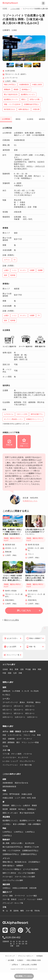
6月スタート (30, 710)
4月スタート (7, 710)
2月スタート (19, 706)
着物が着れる (8, 862)
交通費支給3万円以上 (30, 851)
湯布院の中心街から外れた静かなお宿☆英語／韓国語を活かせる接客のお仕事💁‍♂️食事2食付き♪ (35, 578)
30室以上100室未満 (20, 888)
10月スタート (8, 717)
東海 (34, 669)
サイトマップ (10, 956)
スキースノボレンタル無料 (25, 877)
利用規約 (40, 956)
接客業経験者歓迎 (9, 787)
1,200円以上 (7, 832)
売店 (4, 739)
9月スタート (30, 713)
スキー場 (6, 899)
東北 (11, 669)
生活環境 (30, 119)
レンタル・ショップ (10, 761)
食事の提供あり (9, 866)
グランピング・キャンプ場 (13, 903)
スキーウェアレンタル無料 (13, 880)
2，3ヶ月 (25, 691)
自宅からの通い (17, 843)
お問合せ (15, 965)
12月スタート (32, 717)
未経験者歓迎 (8, 783)
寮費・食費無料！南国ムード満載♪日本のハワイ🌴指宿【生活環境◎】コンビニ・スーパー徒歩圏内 (12, 532)
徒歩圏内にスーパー (27, 821)
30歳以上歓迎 (27, 794)
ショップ (22, 899)
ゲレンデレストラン (27, 761)
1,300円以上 (19, 832)
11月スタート (20, 717)
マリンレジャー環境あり (12, 869)
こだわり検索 (15, 9)
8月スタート (19, 713)
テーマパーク (20, 896)
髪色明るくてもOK (32, 847)
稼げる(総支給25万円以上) (13, 847)
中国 (4, 673)
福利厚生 (42, 119)
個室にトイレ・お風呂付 (21, 805)
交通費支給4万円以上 (11, 854)
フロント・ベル (29, 735)
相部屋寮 (13, 809)
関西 (40, 669)
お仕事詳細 (6, 119)
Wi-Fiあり (22, 809)
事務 (39, 735)
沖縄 (20, 673)
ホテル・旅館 (8, 896)
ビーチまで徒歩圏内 (31, 869)
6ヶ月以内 (35, 691)
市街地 (37, 911)
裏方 (18, 742)
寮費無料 (6, 805)
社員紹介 (20, 960)
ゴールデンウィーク (10, 702)
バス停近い (7, 824)
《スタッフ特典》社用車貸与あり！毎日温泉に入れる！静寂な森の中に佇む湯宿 (12, 578)
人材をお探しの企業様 (29, 965)
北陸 (22, 669)
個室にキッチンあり (10, 813)
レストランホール (15, 735)
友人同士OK (30, 843)
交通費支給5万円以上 (29, 854)
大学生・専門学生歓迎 (11, 794)
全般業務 (11, 739)
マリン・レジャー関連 (30, 742)
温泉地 (16, 911)
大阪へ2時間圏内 (34, 824)
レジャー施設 (32, 896)
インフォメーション (10, 765)
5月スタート (19, 710)
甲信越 (28, 669)
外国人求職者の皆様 (34, 960)
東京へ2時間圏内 (19, 824)
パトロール (28, 754)
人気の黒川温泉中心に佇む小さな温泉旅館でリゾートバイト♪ (35, 532)
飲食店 (14, 899)
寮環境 (18, 119)
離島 (22, 911)
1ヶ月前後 (16, 691)
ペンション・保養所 (35, 899)
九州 (15, 673)
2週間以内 (6, 691)
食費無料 (20, 866)
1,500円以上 (7, 836)
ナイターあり (8, 877)
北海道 (5, 669)
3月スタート (30, 706)
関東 (17, 669)
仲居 (4, 735)
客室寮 (5, 809)
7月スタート (7, 713)
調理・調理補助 (9, 742)
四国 (10, 673)
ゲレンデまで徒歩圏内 (27, 873)
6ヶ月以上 (6, 695)
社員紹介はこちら (30, 501)
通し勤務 (6, 843)
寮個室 (34, 805)
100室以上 (7, 888)
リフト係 (6, 754)
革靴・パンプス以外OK (11, 851)
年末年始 (30, 702)
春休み (38, 702)
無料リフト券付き (9, 873)
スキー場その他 (26, 765)
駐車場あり (32, 809)
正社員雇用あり (34, 862)
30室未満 (33, 888)
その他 (5, 746)
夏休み (22, 702)
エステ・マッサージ (24, 739)
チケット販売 (16, 754)
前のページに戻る (12, 620)
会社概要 (11, 960)
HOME (5, 9)
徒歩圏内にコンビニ (10, 821)
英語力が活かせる (22, 783)
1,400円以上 (30, 832)
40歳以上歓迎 (8, 798)
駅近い (40, 821)
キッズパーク (23, 757)
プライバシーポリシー (26, 956)
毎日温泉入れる (21, 862)
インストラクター (9, 757)
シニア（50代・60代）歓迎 (25, 798)
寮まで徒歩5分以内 (27, 813)
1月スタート (7, 706)
